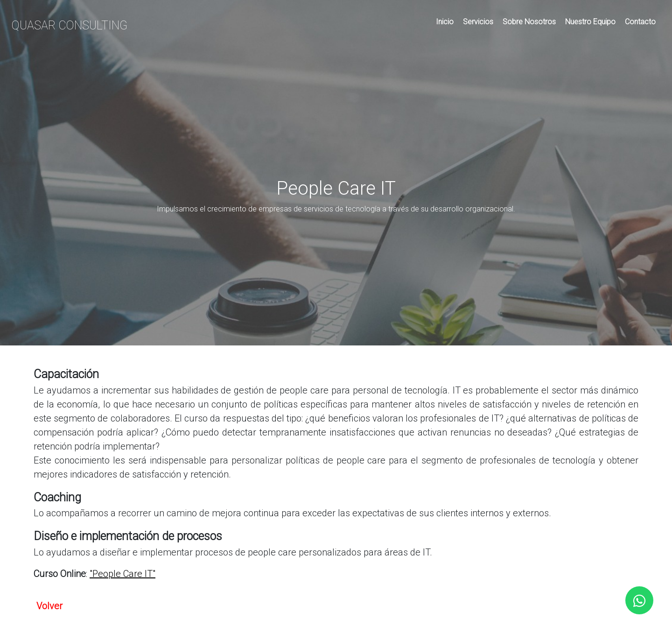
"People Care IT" (122, 574)
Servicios (478, 22)
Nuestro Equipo (590, 22)
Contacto (640, 22)
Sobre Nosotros (529, 22)
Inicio (445, 22)
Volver (49, 606)
